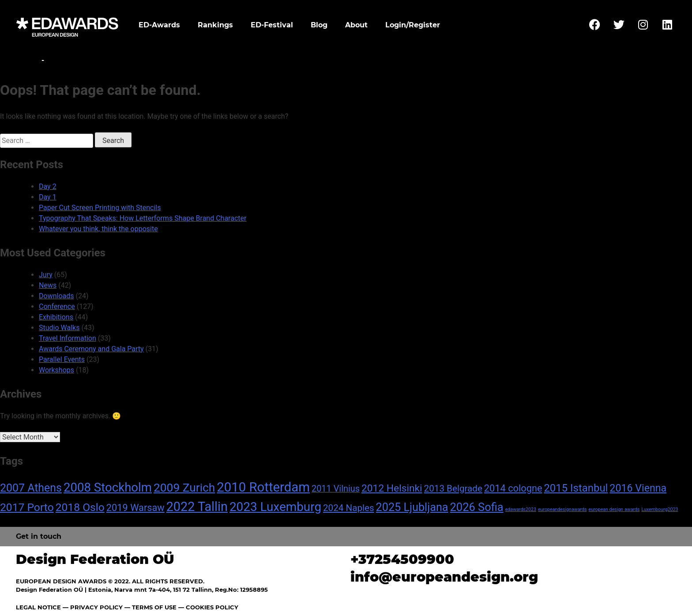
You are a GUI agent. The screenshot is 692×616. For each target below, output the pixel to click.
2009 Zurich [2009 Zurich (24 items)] (184, 488)
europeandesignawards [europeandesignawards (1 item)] (562, 509)
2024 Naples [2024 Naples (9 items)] (349, 508)
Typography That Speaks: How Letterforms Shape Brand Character (143, 218)
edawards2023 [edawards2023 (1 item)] (521, 509)
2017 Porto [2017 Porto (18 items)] (27, 507)
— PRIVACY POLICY (92, 607)
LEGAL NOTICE (38, 607)
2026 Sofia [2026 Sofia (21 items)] (477, 507)
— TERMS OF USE (150, 607)
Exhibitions (56, 317)
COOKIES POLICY (212, 607)
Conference (57, 306)
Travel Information (68, 338)
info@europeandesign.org (444, 577)
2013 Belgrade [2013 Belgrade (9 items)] (453, 488)
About (356, 25)
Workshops (56, 370)
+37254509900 (402, 559)
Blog (319, 25)
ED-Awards (159, 25)
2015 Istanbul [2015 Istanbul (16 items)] (576, 488)
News (48, 285)
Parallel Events (62, 359)
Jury (46, 275)
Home (28, 60)
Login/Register (413, 25)
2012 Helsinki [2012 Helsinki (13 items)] (392, 488)
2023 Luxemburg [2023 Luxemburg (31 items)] (275, 507)
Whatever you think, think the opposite (98, 229)
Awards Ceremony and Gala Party (91, 349)
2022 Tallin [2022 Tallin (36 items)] (197, 507)
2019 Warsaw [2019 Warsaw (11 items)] (135, 508)
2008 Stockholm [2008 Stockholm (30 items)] (108, 487)
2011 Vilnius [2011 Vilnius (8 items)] (336, 489)
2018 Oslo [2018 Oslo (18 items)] (80, 507)
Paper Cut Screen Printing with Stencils (100, 208)
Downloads (56, 296)
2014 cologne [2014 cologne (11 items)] (513, 488)
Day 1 (48, 197)
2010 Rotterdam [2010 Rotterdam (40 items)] (263, 487)
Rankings (215, 25)
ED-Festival (272, 25)
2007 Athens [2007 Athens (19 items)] (31, 488)
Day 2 (48, 186)
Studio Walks (59, 328)
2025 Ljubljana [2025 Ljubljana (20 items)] (412, 507)
